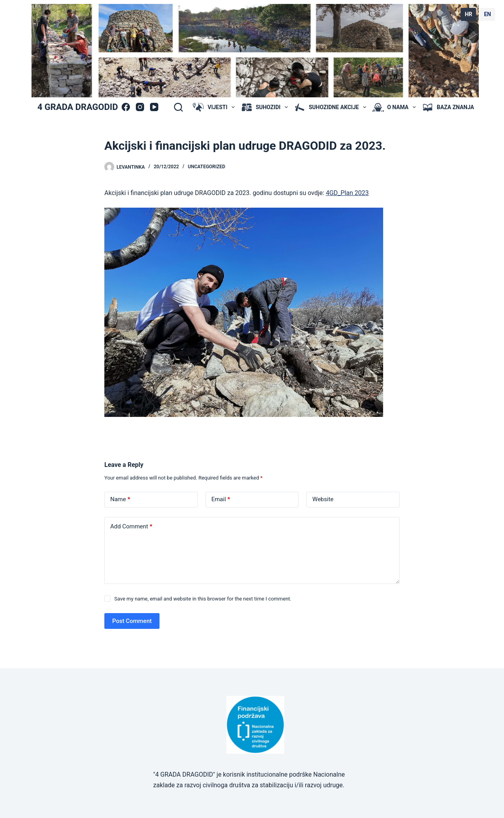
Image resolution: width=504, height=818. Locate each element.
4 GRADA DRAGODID (78, 107)
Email (221, 499)
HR (468, 14)
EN (487, 14)
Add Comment (131, 527)
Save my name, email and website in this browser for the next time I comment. (203, 599)
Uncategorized (207, 167)
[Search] (178, 107)
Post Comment (132, 621)
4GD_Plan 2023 (347, 193)
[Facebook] (126, 107)
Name (120, 499)
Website (323, 499)
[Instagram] (140, 107)
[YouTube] (154, 107)
